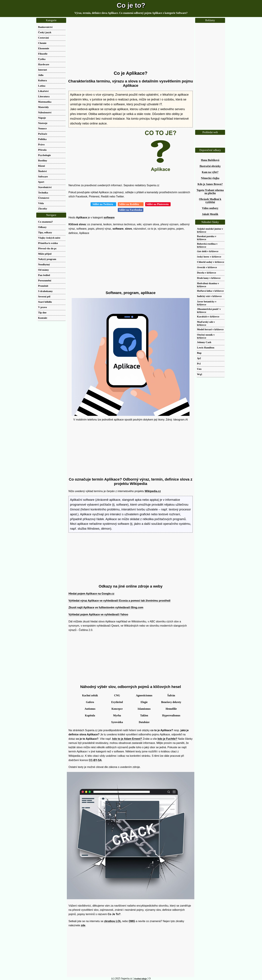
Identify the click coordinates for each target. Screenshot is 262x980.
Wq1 (200, 374)
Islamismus (144, 709)
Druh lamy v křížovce (209, 278)
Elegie (144, 702)
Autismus (90, 709)
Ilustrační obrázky (210, 166)
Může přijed (45, 254)
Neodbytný (44, 264)
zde (83, 925)
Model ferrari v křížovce (210, 329)
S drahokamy (45, 291)
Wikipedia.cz (153, 491)
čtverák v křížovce (207, 267)
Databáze (144, 722)
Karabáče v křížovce (208, 316)
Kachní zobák (90, 695)
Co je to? (131, 5)
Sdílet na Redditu (131, 204)
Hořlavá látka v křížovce (210, 291)
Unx (199, 369)
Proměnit (43, 286)
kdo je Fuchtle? (167, 739)
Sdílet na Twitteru (103, 204)
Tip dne (42, 312)
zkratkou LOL (113, 921)
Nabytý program (47, 259)
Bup (199, 353)
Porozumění (45, 280)
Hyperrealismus (171, 715)
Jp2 (199, 358)
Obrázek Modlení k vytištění (210, 201)
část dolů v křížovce (208, 251)
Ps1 (199, 364)
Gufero (90, 702)
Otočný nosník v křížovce (206, 336)
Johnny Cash (204, 342)
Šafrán (171, 695)
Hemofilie (171, 709)
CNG (117, 695)
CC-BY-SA (95, 760)
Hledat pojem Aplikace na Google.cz (91, 594)
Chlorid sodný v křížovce (211, 262)
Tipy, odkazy (45, 232)
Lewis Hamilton (206, 347)
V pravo (42, 307)
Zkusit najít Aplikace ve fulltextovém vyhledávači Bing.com (106, 607)
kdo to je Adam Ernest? (127, 739)
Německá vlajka (210, 178)
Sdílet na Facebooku (131, 210)
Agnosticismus (144, 695)
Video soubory (210, 208)
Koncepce (117, 709)
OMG (132, 921)
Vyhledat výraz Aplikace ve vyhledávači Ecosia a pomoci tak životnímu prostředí (119, 601)
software (109, 218)
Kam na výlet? (210, 172)
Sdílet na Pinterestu (158, 204)
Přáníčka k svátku (48, 243)
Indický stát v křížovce (209, 296)
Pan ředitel (44, 275)
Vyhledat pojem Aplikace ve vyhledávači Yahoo (98, 614)
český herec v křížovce (209, 257)
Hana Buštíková (210, 160)
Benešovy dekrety (171, 702)
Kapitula (90, 715)
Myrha (117, 715)
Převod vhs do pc (47, 248)
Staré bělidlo (45, 302)
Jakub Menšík (210, 214)
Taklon (144, 715)
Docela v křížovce (207, 273)
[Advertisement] (131, 44)
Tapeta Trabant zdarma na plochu (210, 192)
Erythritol (117, 702)
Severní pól (44, 296)
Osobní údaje (141, 979)
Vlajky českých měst (49, 238)
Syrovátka (117, 722)
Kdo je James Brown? (210, 184)
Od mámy (44, 270)
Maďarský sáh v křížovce (206, 323)
